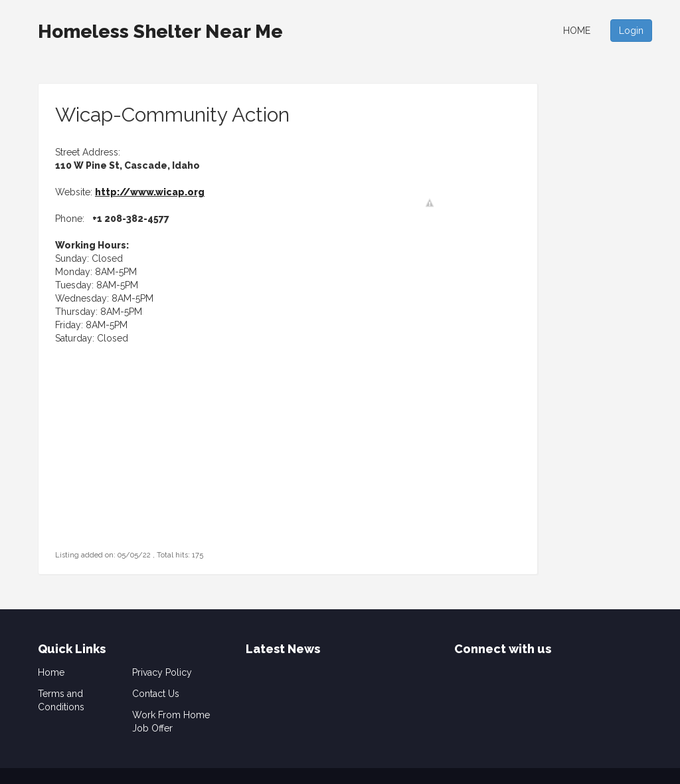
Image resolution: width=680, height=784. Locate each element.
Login (631, 31)
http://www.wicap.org (150, 192)
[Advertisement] (138, 464)
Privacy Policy (162, 672)
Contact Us (156, 694)
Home (577, 31)
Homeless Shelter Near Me (160, 32)
